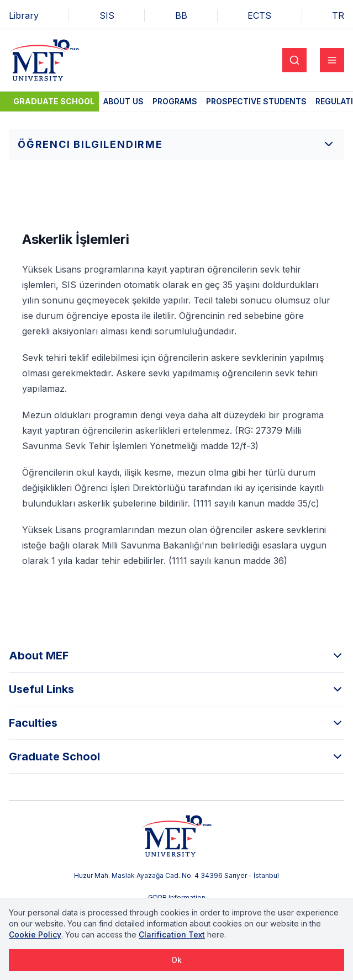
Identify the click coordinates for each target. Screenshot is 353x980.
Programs (175, 101)
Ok (176, 960)
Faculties (176, 723)
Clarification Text (172, 934)
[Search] (294, 60)
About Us (123, 101)
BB (181, 15)
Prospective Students (256, 101)
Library (24, 15)
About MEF (176, 656)
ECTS (259, 15)
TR (338, 15)
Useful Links (176, 689)
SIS (107, 15)
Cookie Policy (35, 934)
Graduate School (54, 101)
